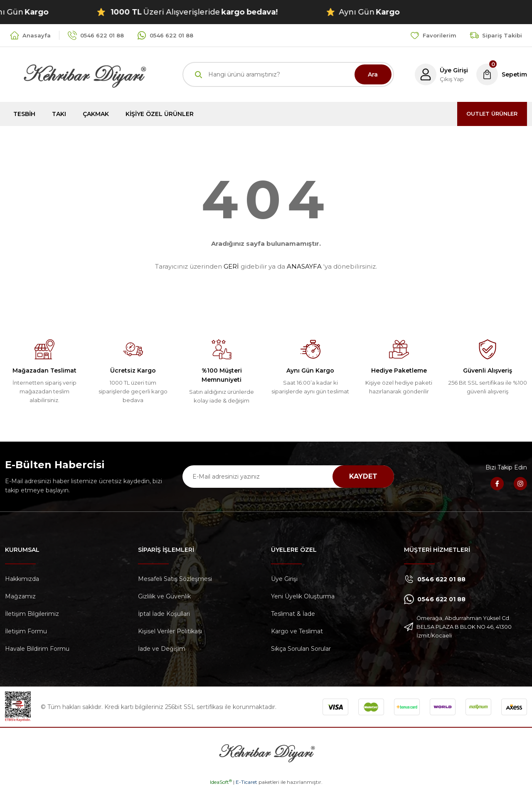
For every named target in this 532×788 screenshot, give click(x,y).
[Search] (288, 74)
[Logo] (76, 74)
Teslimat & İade (293, 614)
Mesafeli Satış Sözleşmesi (175, 579)
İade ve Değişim (162, 649)
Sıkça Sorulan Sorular (301, 649)
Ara (373, 74)
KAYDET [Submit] (363, 476)
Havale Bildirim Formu (37, 649)
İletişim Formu (26, 631)
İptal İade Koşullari (164, 614)
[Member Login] (439, 74)
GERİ (231, 266)
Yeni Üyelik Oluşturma (303, 596)
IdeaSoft (221, 782)
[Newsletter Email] (288, 477)
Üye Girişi (284, 579)
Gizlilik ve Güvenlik (164, 596)
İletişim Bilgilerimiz (32, 614)
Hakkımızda (22, 579)
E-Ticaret (246, 782)
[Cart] (501, 74)
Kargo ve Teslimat (297, 631)
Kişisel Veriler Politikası (170, 631)
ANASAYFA (304, 266)
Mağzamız (20, 596)
